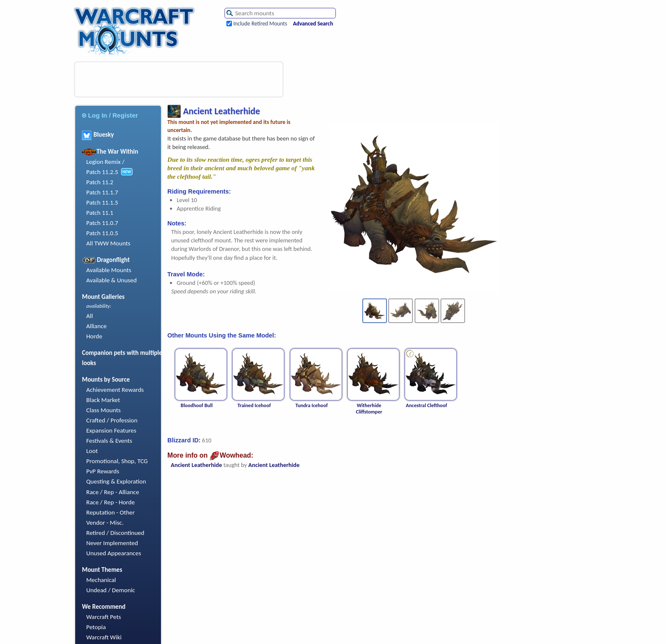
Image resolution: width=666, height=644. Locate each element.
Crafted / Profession (112, 420)
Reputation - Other (110, 512)
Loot (92, 451)
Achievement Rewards (115, 390)
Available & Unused (111, 280)
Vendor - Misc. (105, 523)
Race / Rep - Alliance (113, 492)
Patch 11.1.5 (102, 202)
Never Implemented (112, 543)
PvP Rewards (103, 471)
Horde (94, 336)
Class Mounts (103, 410)
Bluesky (98, 135)
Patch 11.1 (100, 213)
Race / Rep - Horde (110, 502)
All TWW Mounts (108, 243)
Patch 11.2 (100, 182)
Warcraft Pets (104, 617)
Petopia (96, 627)
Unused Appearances (114, 553)
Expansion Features (111, 430)
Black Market (103, 400)
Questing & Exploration (116, 481)
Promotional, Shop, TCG (117, 461)
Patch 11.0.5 (102, 233)
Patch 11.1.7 (102, 192)
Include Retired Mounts (260, 24)
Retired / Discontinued (115, 533)
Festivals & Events (109, 441)
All (90, 316)
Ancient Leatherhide (196, 465)
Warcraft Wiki (104, 637)
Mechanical (101, 580)
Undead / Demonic (111, 590)
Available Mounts (109, 270)
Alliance (96, 326)
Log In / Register (110, 115)
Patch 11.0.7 (102, 223)
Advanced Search (313, 24)
